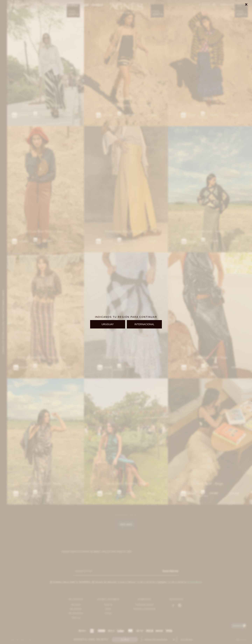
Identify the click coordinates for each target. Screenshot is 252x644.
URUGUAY (108, 324)
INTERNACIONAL (144, 324)
